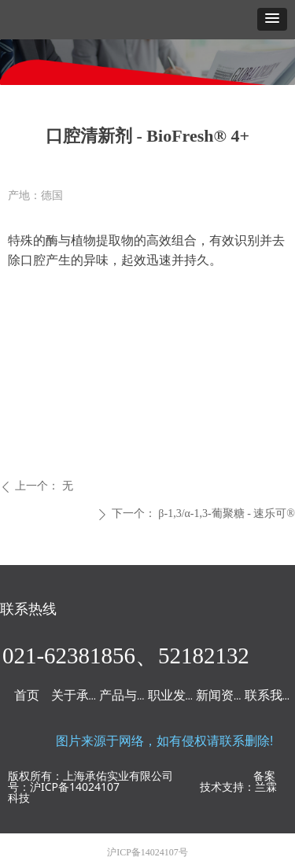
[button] (272, 19)
